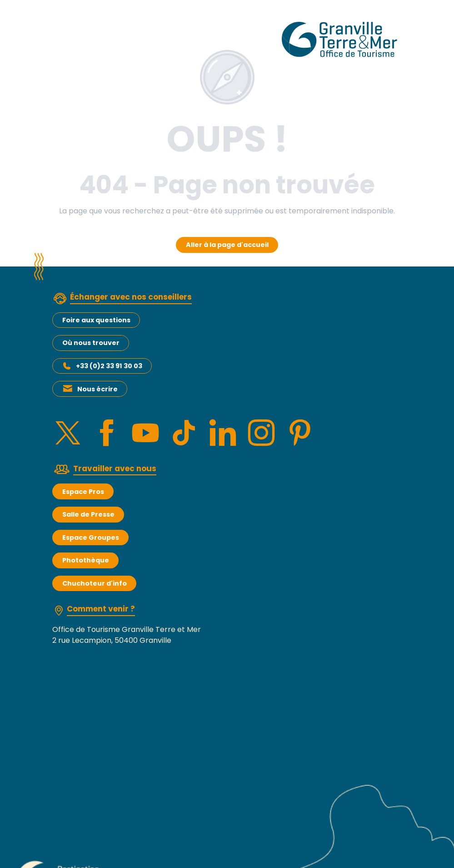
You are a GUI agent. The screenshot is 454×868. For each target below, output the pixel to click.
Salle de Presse (88, 514)
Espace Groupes (91, 538)
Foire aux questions (96, 320)
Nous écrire (97, 389)
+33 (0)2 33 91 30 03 (109, 366)
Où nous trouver (91, 343)
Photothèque (86, 560)
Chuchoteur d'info (95, 583)
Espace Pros (83, 492)
